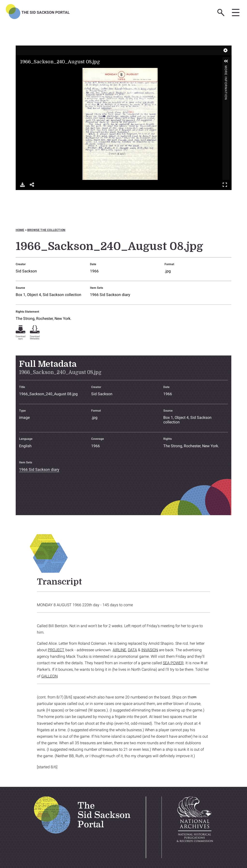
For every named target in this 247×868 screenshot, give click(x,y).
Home (20, 230)
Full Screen (225, 185)
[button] (226, 61)
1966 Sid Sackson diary (110, 295)
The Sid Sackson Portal (46, 12)
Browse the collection (46, 230)
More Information (226, 68)
